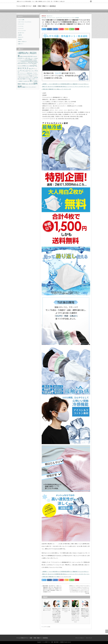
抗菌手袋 (20, 35)
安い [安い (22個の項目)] (32, 81)
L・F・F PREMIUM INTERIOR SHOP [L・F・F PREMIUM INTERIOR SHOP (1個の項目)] (24, 61)
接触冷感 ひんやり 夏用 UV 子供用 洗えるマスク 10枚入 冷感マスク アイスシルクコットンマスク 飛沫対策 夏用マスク (85, 613)
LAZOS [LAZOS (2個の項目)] (26, 60)
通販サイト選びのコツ (22, 42)
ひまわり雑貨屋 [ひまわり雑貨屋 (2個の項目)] (29, 66)
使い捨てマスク (21, 33)
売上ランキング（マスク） (54, 11)
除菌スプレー (21, 44)
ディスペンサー (21, 24)
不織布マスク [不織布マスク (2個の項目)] (25, 79)
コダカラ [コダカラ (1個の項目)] (36, 75)
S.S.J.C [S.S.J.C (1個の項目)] (27, 64)
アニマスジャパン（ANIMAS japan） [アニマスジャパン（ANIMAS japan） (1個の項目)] (26, 73)
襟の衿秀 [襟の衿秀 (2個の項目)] (31, 84)
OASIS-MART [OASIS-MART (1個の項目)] (30, 62)
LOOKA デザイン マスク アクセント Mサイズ (66, 610)
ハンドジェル (21, 26)
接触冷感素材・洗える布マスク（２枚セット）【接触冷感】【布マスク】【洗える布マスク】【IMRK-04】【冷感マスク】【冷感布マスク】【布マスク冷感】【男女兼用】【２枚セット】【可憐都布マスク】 (52, 589)
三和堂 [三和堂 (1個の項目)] (21, 79)
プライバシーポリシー (80, 638)
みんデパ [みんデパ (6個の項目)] (32, 69)
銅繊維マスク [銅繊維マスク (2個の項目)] (25, 87)
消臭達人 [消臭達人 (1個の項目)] (27, 84)
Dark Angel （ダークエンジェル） (49, 18)
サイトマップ (89, 638)
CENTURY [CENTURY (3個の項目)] (30, 56)
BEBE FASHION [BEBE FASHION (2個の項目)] (24, 56)
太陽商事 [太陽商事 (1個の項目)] (20, 81)
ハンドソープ (21, 28)
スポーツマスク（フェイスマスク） (25, 22)
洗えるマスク (50, 16)
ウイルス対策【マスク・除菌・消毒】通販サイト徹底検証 (36, 6)
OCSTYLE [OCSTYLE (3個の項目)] (23, 63)
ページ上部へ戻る (107, 631)
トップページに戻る (46, 627)
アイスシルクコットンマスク (69, 18)
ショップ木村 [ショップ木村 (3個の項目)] (29, 76)
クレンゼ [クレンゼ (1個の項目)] (32, 75)
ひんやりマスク (59, 18)
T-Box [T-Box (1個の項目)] (30, 64)
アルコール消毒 (21, 20)
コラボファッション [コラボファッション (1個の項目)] (21, 76)
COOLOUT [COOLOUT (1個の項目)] (35, 56)
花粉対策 (20, 39)
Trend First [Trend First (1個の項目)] (20, 66)
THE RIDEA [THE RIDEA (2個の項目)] (34, 64)
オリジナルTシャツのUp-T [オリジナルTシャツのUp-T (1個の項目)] (26, 75)
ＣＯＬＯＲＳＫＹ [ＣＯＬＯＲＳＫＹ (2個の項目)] (32, 87)
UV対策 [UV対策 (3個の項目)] (24, 66)
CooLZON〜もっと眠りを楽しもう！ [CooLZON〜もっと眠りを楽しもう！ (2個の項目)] (26, 58)
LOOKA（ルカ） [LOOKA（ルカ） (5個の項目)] (33, 60)
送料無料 (77, 18)
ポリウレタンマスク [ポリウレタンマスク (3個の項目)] (24, 77)
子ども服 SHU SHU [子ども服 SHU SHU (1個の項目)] (26, 81)
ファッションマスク (22, 31)
